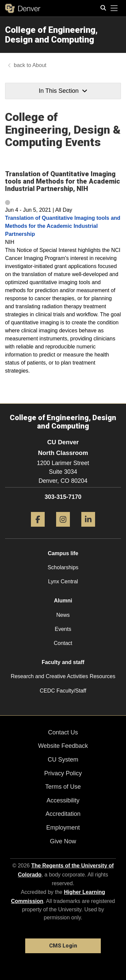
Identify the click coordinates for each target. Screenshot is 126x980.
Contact (63, 643)
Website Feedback (63, 746)
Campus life (63, 553)
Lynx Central (63, 581)
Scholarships (63, 567)
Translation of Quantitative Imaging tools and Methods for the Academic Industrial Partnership (63, 226)
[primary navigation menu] (114, 8)
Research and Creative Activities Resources (63, 676)
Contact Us (63, 732)
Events (63, 629)
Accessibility (63, 800)
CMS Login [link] (63, 946)
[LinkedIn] (88, 529)
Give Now (63, 841)
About (39, 65)
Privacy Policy (63, 773)
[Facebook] (38, 529)
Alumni (63, 601)
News (63, 615)
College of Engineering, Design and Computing (51, 35)
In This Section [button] (63, 91)
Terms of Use (63, 787)
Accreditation (63, 814)
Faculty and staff (63, 662)
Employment (63, 828)
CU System (63, 760)
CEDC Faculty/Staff (63, 691)
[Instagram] (63, 529)
